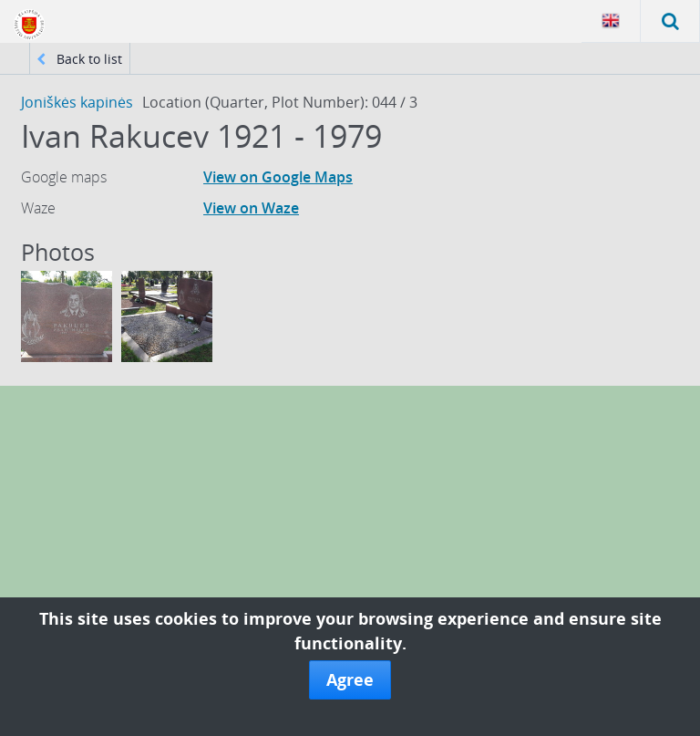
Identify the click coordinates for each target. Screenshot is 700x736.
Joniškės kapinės (77, 102)
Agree (350, 679)
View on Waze (251, 208)
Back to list (79, 59)
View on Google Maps (278, 177)
